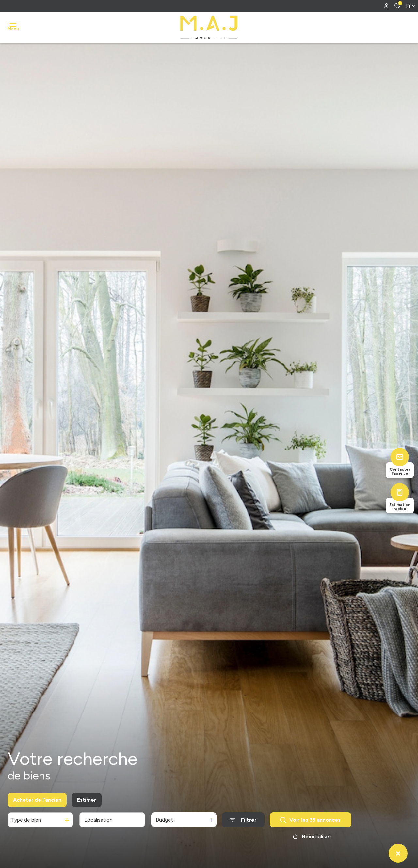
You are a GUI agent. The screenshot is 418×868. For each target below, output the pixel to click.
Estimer (87, 802)
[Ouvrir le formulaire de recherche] (243, 823)
